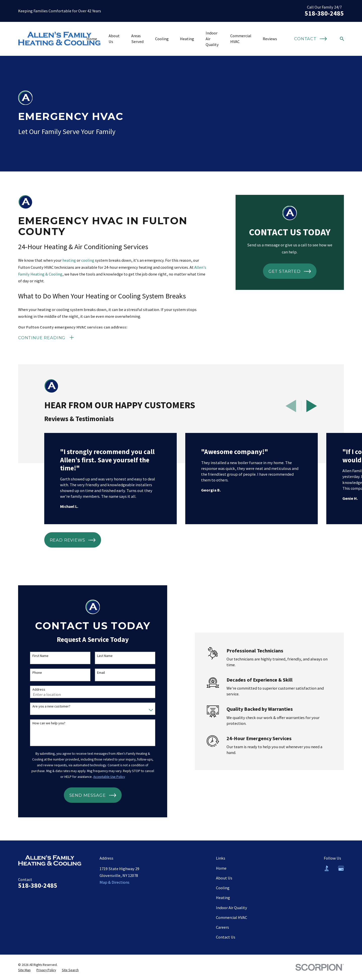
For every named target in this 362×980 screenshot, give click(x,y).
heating (69, 260)
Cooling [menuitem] (162, 39)
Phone (32, 673)
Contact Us (226, 937)
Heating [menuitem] (187, 39)
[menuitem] (24, 970)
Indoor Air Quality (232, 908)
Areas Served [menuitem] (137, 39)
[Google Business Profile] (341, 868)
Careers (222, 927)
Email (96, 673)
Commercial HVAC (232, 917)
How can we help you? (44, 723)
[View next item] (312, 406)
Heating (223, 898)
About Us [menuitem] (114, 39)
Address (34, 689)
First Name (35, 656)
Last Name (100, 656)
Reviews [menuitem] (270, 39)
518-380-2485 (324, 13)
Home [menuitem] (92, 39)
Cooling (223, 888)
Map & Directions (115, 882)
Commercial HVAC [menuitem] (241, 39)
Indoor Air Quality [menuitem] (212, 39)
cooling (88, 260)
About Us (224, 878)
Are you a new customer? (46, 706)
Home (221, 868)
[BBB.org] (327, 868)
